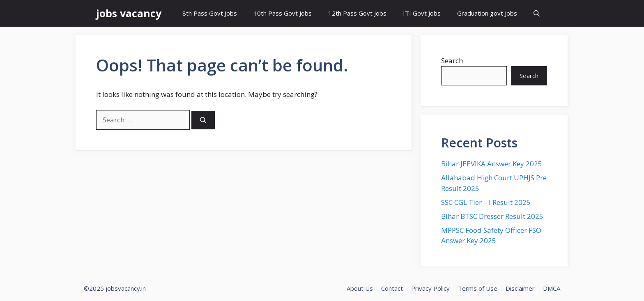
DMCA (552, 288)
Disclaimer (520, 288)
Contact (392, 288)
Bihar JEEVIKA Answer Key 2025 (492, 164)
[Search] (203, 120)
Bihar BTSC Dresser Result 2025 (492, 216)
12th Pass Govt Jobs (357, 13)
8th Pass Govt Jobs (210, 13)
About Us (360, 288)
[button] (537, 13)
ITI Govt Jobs (422, 13)
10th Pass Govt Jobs (283, 13)
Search (452, 61)
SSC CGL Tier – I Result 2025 (486, 202)
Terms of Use (478, 288)
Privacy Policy (430, 288)
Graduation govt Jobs (487, 13)
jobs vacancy (129, 13)
